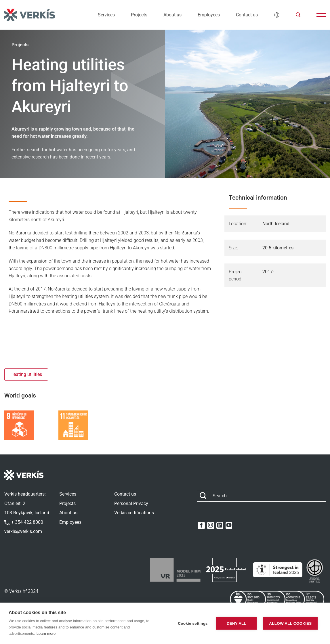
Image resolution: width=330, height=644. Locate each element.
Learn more (46, 634)
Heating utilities (26, 374)
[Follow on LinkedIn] (220, 525)
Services (106, 15)
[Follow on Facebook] (201, 525)
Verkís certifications (134, 513)
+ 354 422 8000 (24, 522)
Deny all (236, 623)
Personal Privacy (131, 503)
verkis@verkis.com (23, 531)
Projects (139, 15)
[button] (298, 15)
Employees (209, 15)
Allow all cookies (290, 623)
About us (172, 15)
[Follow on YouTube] (229, 525)
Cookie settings (193, 623)
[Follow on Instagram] (210, 525)
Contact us (247, 15)
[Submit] (203, 496)
